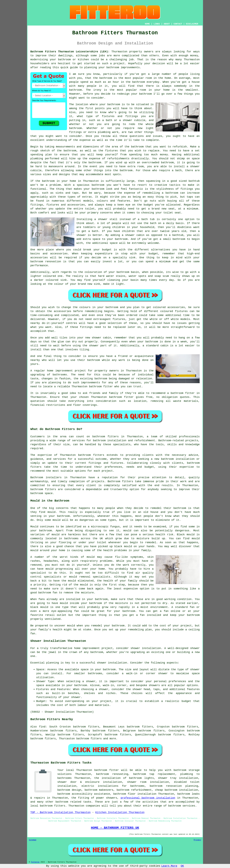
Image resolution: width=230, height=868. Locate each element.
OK (182, 866)
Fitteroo (35, 862)
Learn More (169, 866)
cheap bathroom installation (176, 790)
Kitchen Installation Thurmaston (120, 812)
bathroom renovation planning (174, 786)
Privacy (197, 840)
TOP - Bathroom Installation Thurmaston (60, 812)
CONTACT (178, 24)
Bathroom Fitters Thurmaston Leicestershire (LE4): (70, 52)
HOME (147, 24)
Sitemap (33, 840)
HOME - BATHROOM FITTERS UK (115, 828)
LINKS (157, 24)
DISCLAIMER (192, 24)
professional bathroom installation (148, 798)
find (42, 727)
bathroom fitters (106, 437)
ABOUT (167, 24)
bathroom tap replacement (154, 774)
